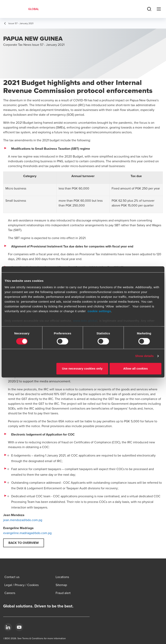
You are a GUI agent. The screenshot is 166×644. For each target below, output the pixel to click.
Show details (144, 356)
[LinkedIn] (8, 627)
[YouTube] (19, 627)
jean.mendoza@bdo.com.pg (23, 520)
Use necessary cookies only (82, 369)
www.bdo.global (85, 321)
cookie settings (99, 311)
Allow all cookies (135, 369)
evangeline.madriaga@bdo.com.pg (27, 533)
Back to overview (24, 543)
